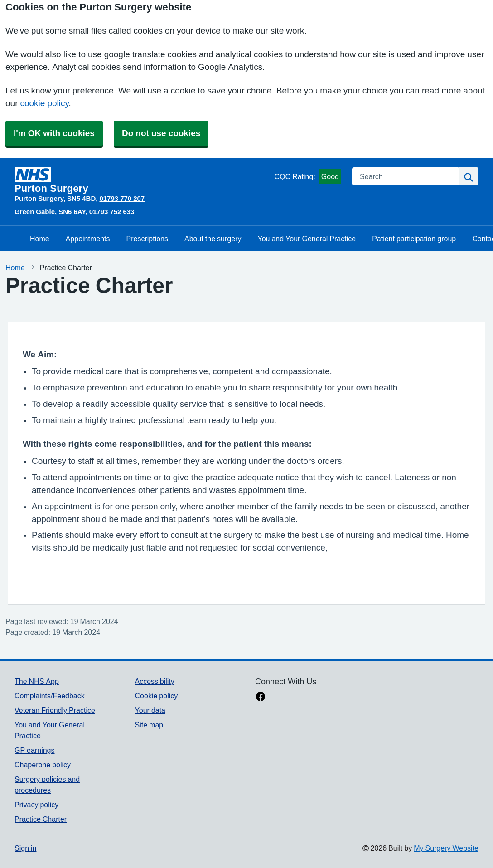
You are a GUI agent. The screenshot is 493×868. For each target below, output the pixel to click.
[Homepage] (143, 180)
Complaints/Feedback (50, 696)
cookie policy (44, 103)
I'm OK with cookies (54, 133)
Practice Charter (41, 819)
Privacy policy (36, 805)
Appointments (88, 239)
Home (40, 239)
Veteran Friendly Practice (55, 710)
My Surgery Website (446, 848)
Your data (150, 710)
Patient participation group (414, 239)
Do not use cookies (161, 133)
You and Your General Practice (307, 239)
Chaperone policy (43, 765)
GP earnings (35, 750)
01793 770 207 (122, 198)
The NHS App (37, 681)
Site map (149, 725)
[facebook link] (261, 697)
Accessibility (155, 681)
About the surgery (213, 239)
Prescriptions (147, 239)
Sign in (25, 848)
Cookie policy (157, 696)
